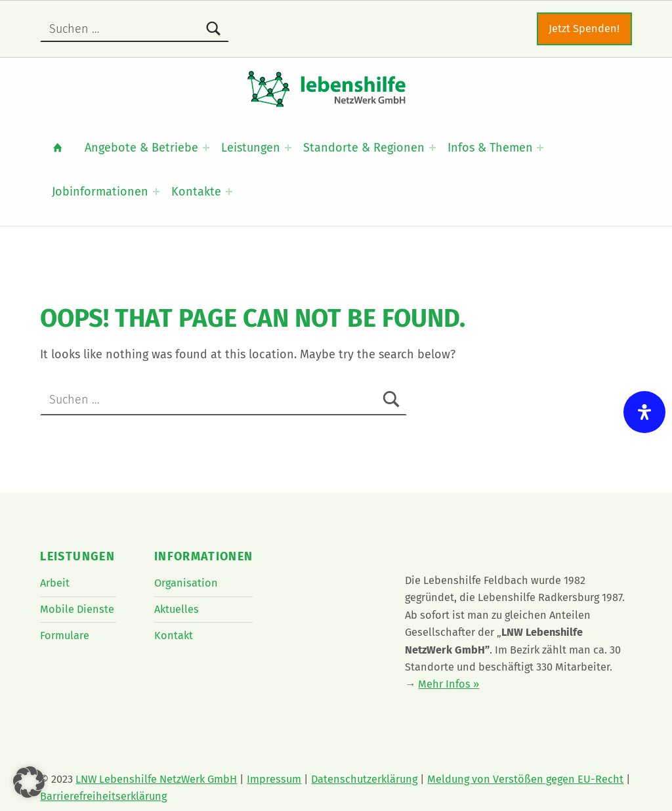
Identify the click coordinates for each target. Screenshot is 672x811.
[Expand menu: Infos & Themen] (540, 148)
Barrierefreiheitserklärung (103, 796)
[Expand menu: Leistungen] (288, 148)
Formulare (65, 635)
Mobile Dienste (77, 609)
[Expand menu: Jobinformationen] (156, 192)
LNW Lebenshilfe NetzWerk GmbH (156, 779)
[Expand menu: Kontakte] (229, 192)
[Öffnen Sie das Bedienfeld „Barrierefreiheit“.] (644, 412)
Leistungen (251, 148)
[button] (29, 782)
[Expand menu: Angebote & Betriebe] (206, 148)
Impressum (274, 779)
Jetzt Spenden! (584, 29)
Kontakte (196, 192)
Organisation (186, 583)
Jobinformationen (100, 192)
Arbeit (55, 583)
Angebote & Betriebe (141, 148)
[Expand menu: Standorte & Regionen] (432, 148)
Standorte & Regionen (364, 148)
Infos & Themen (490, 148)
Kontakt (174, 635)
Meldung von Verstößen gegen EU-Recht (525, 779)
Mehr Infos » (449, 684)
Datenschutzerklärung (364, 779)
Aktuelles (177, 609)
